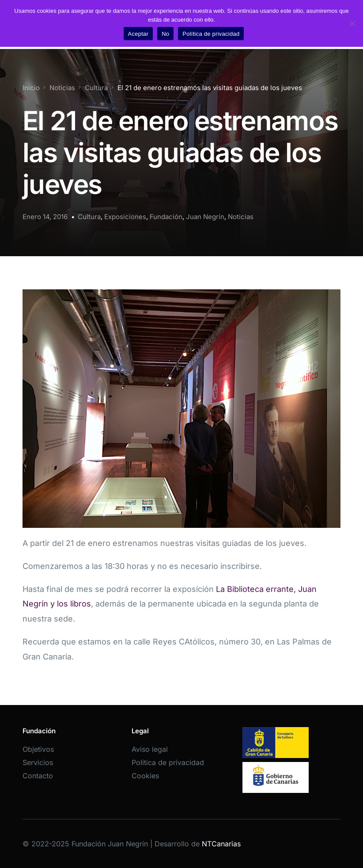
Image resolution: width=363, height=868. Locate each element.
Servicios (38, 762)
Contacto (38, 776)
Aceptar (138, 34)
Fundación (166, 217)
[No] (352, 23)
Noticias (241, 217)
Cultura (89, 217)
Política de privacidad (168, 762)
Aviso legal (150, 749)
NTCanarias (221, 844)
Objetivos (38, 749)
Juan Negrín (205, 217)
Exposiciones (125, 217)
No (165, 34)
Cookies (145, 776)
